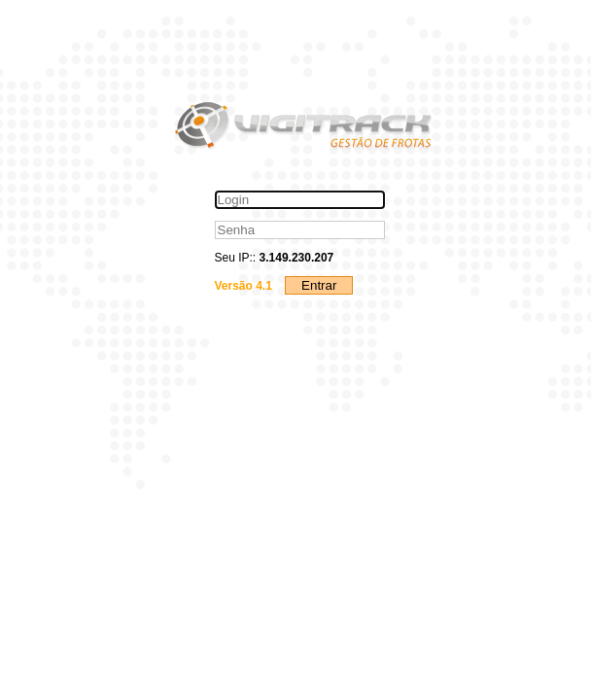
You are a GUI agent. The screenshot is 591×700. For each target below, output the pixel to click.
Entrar (319, 285)
